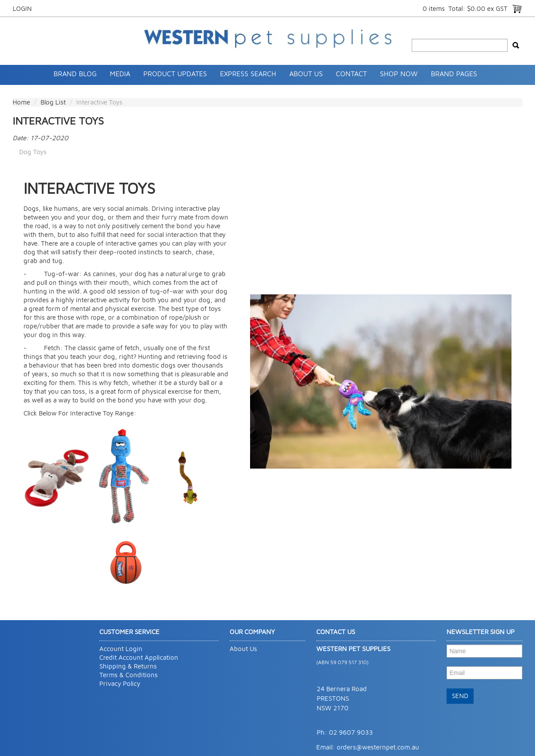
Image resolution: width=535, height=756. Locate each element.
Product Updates (175, 74)
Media (120, 74)
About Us (306, 74)
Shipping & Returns (128, 666)
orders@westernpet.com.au (378, 747)
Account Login (121, 649)
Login (22, 8)
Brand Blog (75, 74)
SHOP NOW (399, 74)
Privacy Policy (120, 683)
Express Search (248, 74)
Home (21, 102)
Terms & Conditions (129, 675)
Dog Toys (33, 152)
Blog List (53, 102)
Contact (351, 74)
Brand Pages (454, 74)
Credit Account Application (139, 657)
